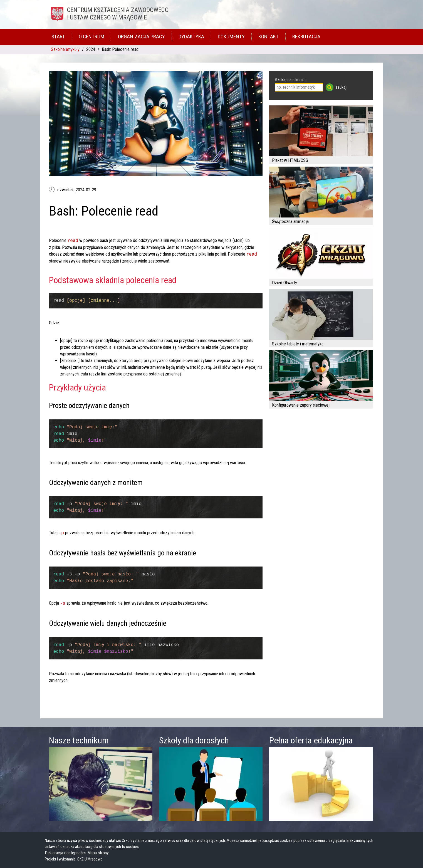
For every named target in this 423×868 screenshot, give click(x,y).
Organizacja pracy (141, 37)
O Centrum (91, 37)
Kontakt (269, 37)
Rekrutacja (306, 37)
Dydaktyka (191, 37)
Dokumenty (231, 37)
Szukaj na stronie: (290, 80)
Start (58, 37)
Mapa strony (98, 853)
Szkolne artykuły (65, 49)
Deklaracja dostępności (65, 853)
